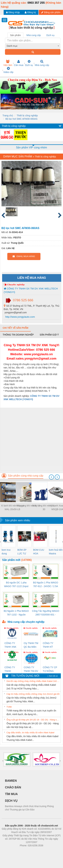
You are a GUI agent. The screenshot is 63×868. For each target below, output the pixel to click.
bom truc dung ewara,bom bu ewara (7, 552)
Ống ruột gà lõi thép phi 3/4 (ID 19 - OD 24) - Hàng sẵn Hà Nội (33, 720)
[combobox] (33, 46)
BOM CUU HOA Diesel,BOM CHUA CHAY (40, 552)
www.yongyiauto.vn (38, 354)
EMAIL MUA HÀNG (24, 256)
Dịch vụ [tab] (50, 35)
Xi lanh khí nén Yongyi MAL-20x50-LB (12, 507)
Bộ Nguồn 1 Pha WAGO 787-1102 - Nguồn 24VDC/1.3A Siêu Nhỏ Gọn (16, 613)
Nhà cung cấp (42, 63)
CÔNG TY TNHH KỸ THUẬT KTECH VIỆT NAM (49, 645)
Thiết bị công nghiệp (27, 116)
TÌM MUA (11, 794)
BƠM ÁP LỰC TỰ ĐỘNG (22, 552)
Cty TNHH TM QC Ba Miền (31, 645)
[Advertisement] (31, 439)
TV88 (9, 707)
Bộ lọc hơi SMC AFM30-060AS (21, 119)
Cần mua (19, 63)
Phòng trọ (10, 850)
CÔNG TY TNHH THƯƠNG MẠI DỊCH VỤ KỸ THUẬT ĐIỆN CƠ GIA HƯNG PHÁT (12, 669)
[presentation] (51, 477)
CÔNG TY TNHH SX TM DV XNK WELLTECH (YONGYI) (31, 290)
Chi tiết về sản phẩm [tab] (16, 328)
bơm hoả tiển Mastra (56, 552)
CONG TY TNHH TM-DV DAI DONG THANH (31, 669)
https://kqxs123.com (47, 850)
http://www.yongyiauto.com (20, 317)
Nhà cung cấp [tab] (34, 35)
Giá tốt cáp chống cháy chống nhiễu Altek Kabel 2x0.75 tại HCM (33, 681)
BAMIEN (11, 781)
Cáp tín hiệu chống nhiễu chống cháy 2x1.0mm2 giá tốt (33, 694)
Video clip (8, 70)
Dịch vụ (29, 63)
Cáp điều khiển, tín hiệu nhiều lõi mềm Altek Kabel (30, 733)
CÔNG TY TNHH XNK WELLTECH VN (11, 645)
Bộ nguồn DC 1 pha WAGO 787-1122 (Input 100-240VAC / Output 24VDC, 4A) (16, 585)
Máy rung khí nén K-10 (28, 506)
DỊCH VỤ (11, 801)
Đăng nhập (13, 12)
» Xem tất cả (52, 676)
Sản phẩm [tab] (15, 35)
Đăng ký (30, 12)
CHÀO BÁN (13, 787)
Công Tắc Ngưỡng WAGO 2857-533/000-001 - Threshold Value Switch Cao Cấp (46, 613)
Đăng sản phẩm (51, 12)
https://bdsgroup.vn (27, 850)
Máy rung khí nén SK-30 (44, 507)
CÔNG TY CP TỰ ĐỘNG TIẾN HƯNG (50, 669)
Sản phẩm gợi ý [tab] (49, 335)
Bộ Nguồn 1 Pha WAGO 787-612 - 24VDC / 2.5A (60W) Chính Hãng (46, 585)
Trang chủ (8, 116)
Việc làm (8, 63)
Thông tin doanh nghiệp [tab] (18, 335)
